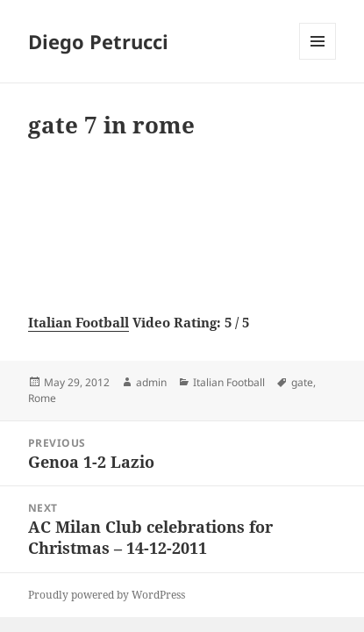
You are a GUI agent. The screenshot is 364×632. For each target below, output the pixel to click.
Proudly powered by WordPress (107, 595)
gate (302, 382)
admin (151, 382)
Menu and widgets (318, 59)
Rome (42, 398)
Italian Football (79, 322)
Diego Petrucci (98, 41)
